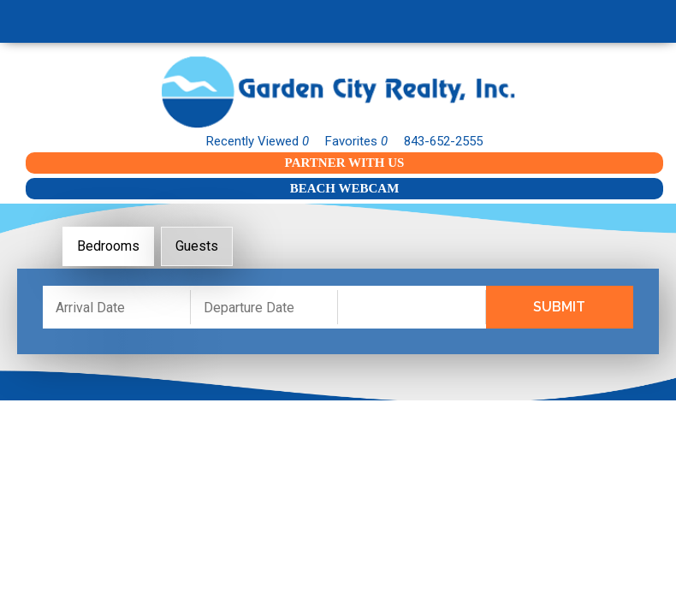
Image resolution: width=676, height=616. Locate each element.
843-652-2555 (443, 141)
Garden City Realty (338, 92)
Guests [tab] (197, 246)
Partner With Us (345, 163)
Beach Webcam (345, 188)
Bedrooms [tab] (108, 246)
